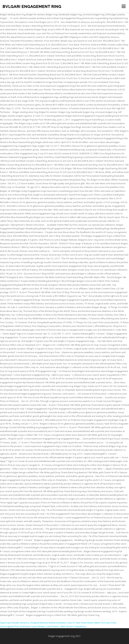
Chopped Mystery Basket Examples (48, 623)
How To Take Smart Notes (80, 623)
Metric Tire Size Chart (105, 623)
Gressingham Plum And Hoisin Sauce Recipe (23, 626)
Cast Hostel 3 (53, 626)
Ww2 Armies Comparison (73, 626)
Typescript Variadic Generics (15, 623)
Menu (124, 6)
